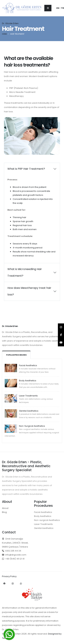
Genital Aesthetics (29, 411)
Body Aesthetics (28, 381)
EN (58, 8)
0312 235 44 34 (12, 551)
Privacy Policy (9, 576)
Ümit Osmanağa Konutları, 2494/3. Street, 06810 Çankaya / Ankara (15, 543)
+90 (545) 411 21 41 (13, 559)
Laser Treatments (28, 396)
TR (63, 8)
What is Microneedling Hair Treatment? (25, 272)
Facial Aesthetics (28, 365)
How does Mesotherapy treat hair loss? (29, 291)
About (5, 508)
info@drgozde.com (14, 555)
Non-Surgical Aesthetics (32, 426)
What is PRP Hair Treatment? (26, 169)
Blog (4, 512)
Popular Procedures (16, 355)
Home (4, 34)
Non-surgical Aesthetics (47, 520)
